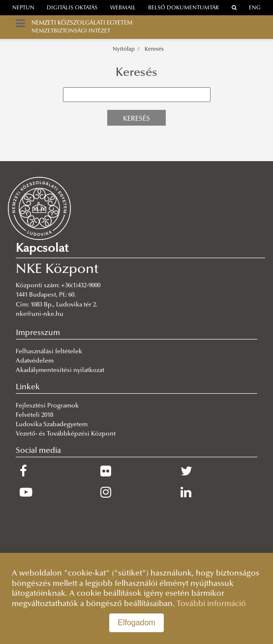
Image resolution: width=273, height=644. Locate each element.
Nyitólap (124, 50)
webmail (123, 8)
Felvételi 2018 (34, 415)
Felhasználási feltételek (49, 352)
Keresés (154, 50)
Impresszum (38, 333)
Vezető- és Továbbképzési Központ (66, 434)
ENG (255, 8)
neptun (23, 8)
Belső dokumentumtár (183, 8)
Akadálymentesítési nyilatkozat (60, 371)
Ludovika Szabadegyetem (52, 425)
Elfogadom (136, 623)
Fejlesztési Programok (47, 406)
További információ (211, 604)
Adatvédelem (35, 361)
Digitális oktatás (72, 8)
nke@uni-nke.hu (40, 314)
